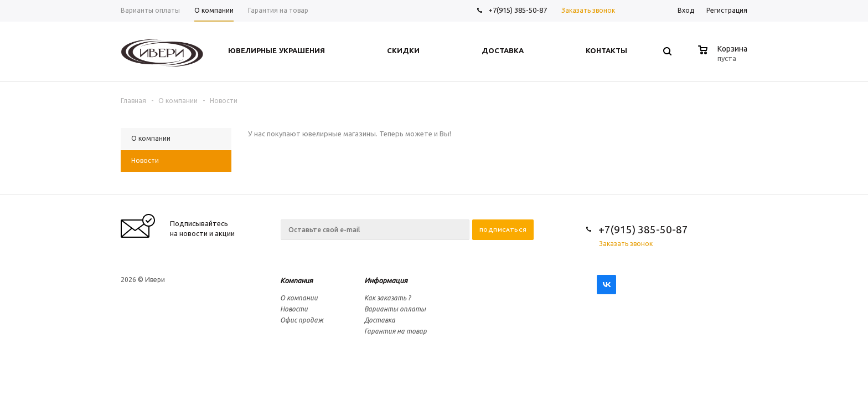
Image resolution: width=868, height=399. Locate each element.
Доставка (380, 320)
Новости (294, 309)
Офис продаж (302, 320)
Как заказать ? (387, 298)
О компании (299, 298)
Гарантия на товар (396, 331)
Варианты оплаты (395, 309)
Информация (386, 280)
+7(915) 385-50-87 (518, 10)
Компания (296, 280)
